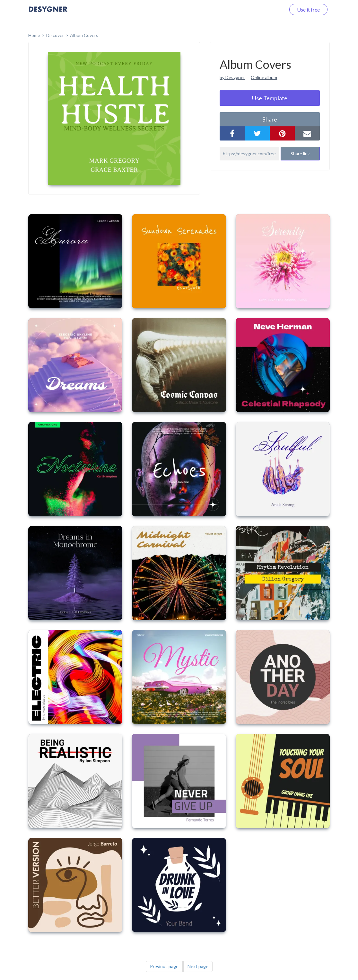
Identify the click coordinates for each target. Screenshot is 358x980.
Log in (271, 9)
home (34, 35)
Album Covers (84, 35)
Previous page (164, 966)
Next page (198, 966)
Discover (55, 35)
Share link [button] (300, 154)
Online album (264, 77)
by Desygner (232, 77)
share (270, 119)
